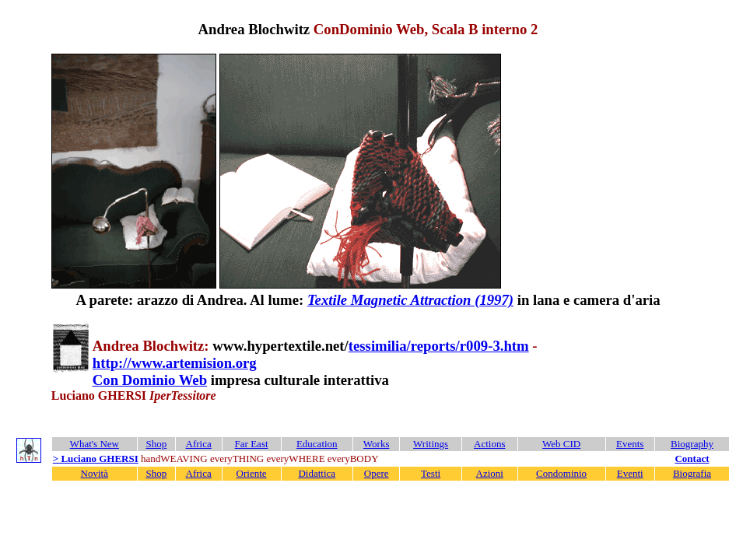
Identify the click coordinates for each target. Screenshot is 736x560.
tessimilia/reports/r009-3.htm (439, 346)
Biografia (692, 473)
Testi (431, 473)
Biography (692, 444)
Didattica (317, 473)
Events (630, 444)
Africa (199, 444)
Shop (156, 444)
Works (377, 444)
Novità (95, 473)
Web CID (561, 444)
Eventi (630, 473)
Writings (431, 444)
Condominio (561, 473)
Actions (489, 444)
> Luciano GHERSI (96, 458)
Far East (252, 444)
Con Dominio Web (150, 380)
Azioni (490, 473)
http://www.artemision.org (175, 363)
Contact (692, 458)
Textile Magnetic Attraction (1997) (410, 300)
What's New (95, 444)
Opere (377, 473)
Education (317, 444)
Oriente (252, 473)
